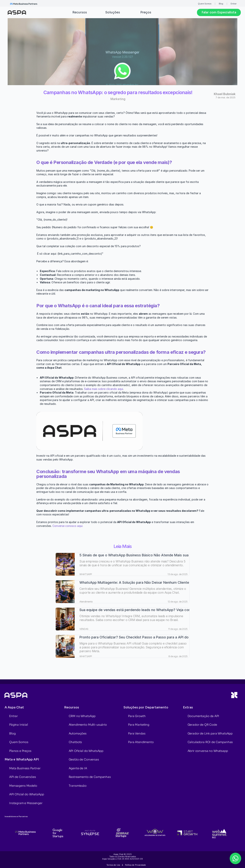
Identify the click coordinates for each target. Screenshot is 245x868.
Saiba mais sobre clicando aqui (104, 389)
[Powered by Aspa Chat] (243, 866)
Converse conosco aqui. (68, 526)
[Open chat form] (235, 858)
